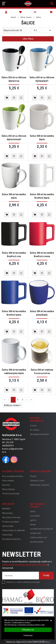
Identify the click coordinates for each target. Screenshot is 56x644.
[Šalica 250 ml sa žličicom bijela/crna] (7, 98)
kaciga (33, 524)
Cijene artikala (8, 481)
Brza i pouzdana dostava (13, 476)
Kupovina (6, 485)
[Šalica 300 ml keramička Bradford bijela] (35, 215)
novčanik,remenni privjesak (41, 529)
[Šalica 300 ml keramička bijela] (35, 156)
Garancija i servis (37, 481)
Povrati (33, 476)
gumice (33, 520)
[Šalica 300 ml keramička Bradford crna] (7, 273)
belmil (33, 511)
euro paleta (35, 516)
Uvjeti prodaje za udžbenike (14, 530)
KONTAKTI (6, 509)
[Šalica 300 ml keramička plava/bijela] (35, 332)
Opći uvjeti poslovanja (11, 517)
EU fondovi (35, 430)
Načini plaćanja (8, 489)
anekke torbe (36, 533)
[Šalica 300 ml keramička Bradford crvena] (35, 273)
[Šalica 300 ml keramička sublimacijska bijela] (7, 390)
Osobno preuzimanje (11, 494)
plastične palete (37, 542)
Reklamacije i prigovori (40, 485)
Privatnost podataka (11, 522)
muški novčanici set (38, 537)
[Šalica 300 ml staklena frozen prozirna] (35, 390)
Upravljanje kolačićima (39, 434)
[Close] (28, 630)
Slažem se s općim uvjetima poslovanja (23, 582)
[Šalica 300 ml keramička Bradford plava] (7, 332)
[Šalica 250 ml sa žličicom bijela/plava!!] (35, 98)
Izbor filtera (28, 39)
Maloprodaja (7, 513)
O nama (33, 426)
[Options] (28, 635)
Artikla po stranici (12, 405)
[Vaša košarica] (51, 12)
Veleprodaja (7, 535)
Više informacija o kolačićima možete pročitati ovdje (24, 625)
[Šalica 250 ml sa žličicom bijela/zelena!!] (7, 156)
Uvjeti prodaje (8, 526)
